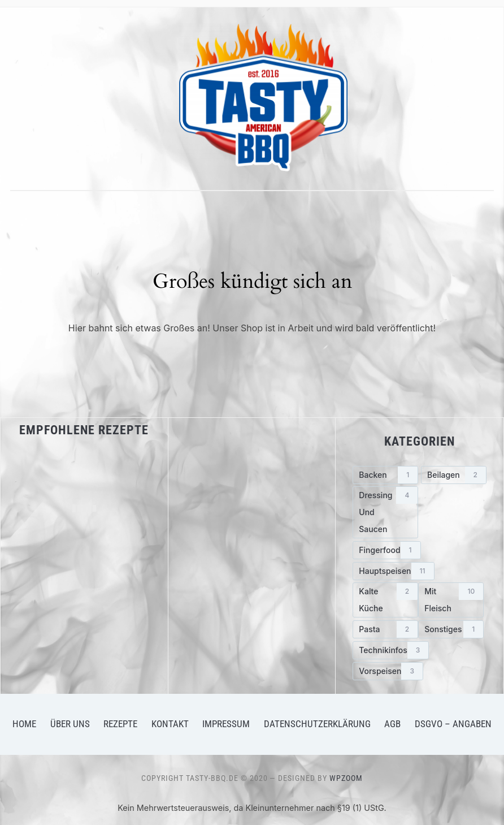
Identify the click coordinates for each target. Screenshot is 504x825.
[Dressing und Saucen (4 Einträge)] (385, 512)
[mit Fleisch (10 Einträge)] (451, 600)
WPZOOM (346, 778)
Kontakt (170, 724)
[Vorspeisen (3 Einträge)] (388, 671)
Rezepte (120, 724)
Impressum (226, 724)
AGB (392, 724)
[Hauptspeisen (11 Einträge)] (393, 571)
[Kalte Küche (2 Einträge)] (385, 600)
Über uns (70, 724)
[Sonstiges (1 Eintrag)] (451, 629)
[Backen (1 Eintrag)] (385, 475)
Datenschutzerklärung (317, 724)
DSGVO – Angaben (453, 724)
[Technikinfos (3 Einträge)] (391, 650)
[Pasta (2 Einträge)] (385, 629)
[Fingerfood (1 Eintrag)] (386, 550)
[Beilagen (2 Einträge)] (454, 475)
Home (24, 724)
